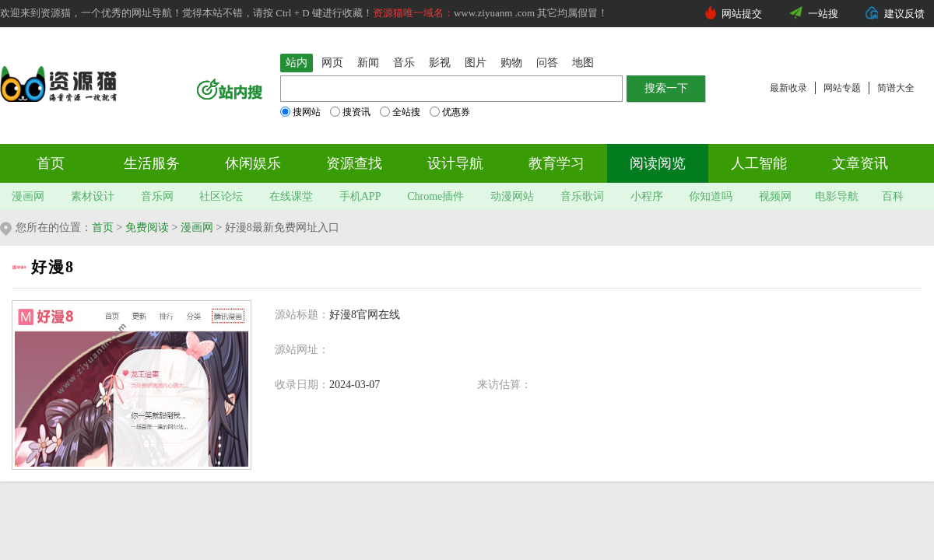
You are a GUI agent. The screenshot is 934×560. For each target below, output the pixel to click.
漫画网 (28, 196)
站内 (297, 63)
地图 (583, 63)
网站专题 (842, 88)
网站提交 (742, 14)
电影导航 (837, 196)
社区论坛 (221, 196)
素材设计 (93, 196)
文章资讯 (860, 163)
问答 (547, 63)
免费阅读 (147, 227)
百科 (893, 196)
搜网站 (300, 112)
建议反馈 (904, 14)
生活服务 (152, 163)
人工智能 (759, 163)
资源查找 (354, 163)
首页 (51, 163)
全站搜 (400, 112)
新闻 (368, 63)
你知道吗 (711, 196)
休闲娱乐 (253, 163)
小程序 (647, 196)
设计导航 (455, 163)
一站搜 (823, 14)
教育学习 (557, 163)
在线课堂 (291, 196)
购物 (511, 63)
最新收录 (788, 88)
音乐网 (157, 196)
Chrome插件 (435, 196)
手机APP (360, 196)
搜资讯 (350, 112)
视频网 (775, 196)
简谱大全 (896, 88)
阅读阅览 (658, 163)
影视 (440, 63)
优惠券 (450, 112)
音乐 (404, 63)
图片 (476, 63)
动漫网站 (512, 196)
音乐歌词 (582, 196)
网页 (332, 63)
